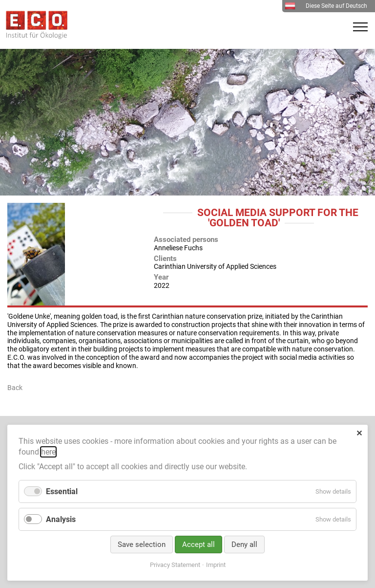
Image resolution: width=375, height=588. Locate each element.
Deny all (244, 544)
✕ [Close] (359, 433)
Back (15, 388)
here (48, 452)
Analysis (61, 519)
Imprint (216, 565)
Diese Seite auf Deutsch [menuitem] (326, 6)
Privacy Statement (175, 565)
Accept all (198, 544)
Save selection (142, 544)
